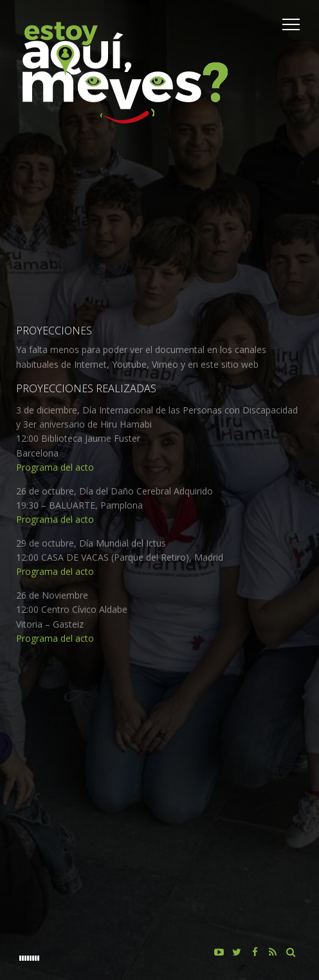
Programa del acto (55, 467)
